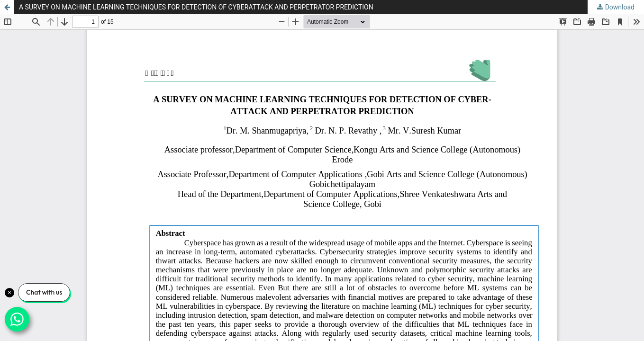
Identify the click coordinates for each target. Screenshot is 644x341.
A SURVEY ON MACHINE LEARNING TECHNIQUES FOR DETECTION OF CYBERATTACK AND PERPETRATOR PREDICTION (196, 7)
